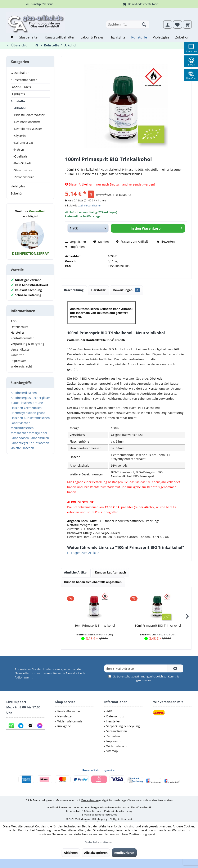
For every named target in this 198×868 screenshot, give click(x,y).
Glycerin (20, 136)
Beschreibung (74, 290)
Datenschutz (19, 327)
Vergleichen (76, 242)
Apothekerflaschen (24, 393)
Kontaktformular (22, 338)
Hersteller (18, 332)
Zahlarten (17, 355)
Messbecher (19, 433)
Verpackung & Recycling (27, 344)
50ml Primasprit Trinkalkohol (95, 625)
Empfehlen (75, 247)
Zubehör (17, 193)
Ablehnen (71, 853)
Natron (19, 149)
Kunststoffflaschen (37, 418)
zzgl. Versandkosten (90, 205)
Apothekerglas (21, 398)
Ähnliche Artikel (76, 572)
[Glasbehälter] (29, 37)
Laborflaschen (21, 423)
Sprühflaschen (39, 443)
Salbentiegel (19, 443)
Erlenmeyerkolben (23, 413)
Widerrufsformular (71, 721)
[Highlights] (117, 37)
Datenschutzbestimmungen (134, 676)
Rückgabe (64, 726)
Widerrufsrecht (21, 366)
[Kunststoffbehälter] (60, 37)
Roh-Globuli (22, 163)
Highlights (18, 94)
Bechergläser (41, 398)
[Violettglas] (161, 37)
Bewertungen (126, 290)
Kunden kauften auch (111, 572)
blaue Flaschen (21, 403)
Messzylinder (38, 433)
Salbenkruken (39, 438)
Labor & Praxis (21, 87)
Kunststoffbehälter (24, 80)
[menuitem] (187, 24)
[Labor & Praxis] (92, 37)
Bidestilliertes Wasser (29, 115)
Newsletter (65, 716)
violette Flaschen (22, 448)
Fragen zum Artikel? (132, 241)
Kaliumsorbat (23, 143)
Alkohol (19, 108)
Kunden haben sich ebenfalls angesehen (93, 582)
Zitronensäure (24, 177)
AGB (14, 321)
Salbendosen (20, 438)
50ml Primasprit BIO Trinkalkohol (158, 625)
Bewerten (166, 241)
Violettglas (18, 186)
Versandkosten (21, 349)
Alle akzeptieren (96, 853)
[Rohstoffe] (139, 37)
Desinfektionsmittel (27, 122)
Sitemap (112, 751)
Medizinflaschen (22, 428)
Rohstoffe (18, 101)
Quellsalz (20, 156)
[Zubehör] (182, 37)
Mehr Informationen (99, 842)
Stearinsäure (23, 170)
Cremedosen (33, 408)
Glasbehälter (20, 73)
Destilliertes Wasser (28, 129)
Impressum (19, 361)
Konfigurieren (124, 853)
